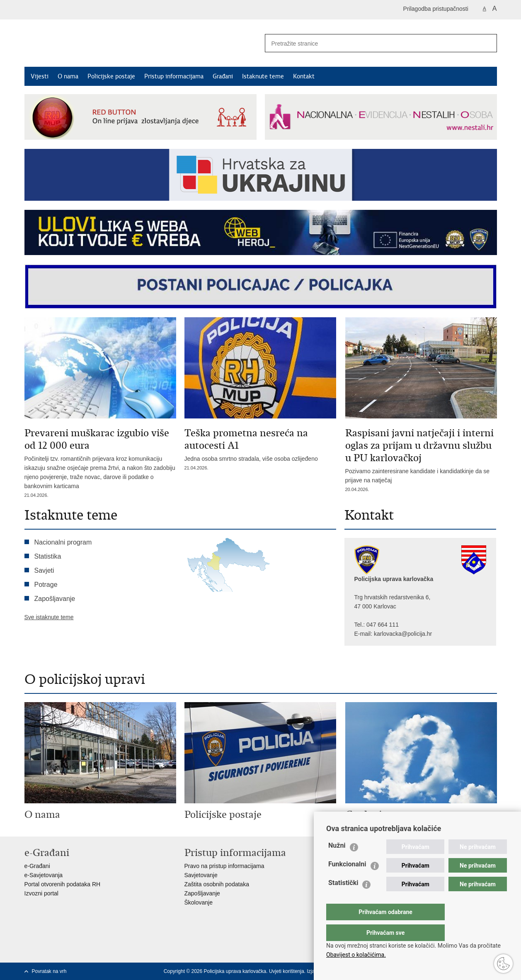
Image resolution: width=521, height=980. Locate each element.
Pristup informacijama (174, 76)
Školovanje (199, 902)
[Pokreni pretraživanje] (487, 43)
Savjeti (44, 570)
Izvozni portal (41, 893)
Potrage (46, 585)
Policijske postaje (111, 76)
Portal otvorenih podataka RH (63, 884)
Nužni (337, 862)
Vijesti (40, 76)
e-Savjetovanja (44, 875)
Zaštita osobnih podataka (217, 884)
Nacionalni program (63, 542)
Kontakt (304, 76)
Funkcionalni (347, 881)
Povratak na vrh (49, 971)
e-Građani (37, 866)
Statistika (48, 556)
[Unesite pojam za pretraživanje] (369, 43)
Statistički (343, 899)
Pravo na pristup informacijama (224, 866)
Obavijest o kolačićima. (356, 955)
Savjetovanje (201, 875)
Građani (223, 76)
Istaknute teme (263, 76)
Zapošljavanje (55, 599)
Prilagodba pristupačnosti (436, 9)
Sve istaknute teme (49, 617)
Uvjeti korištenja (287, 971)
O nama (68, 76)
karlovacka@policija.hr (403, 634)
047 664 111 (383, 625)
